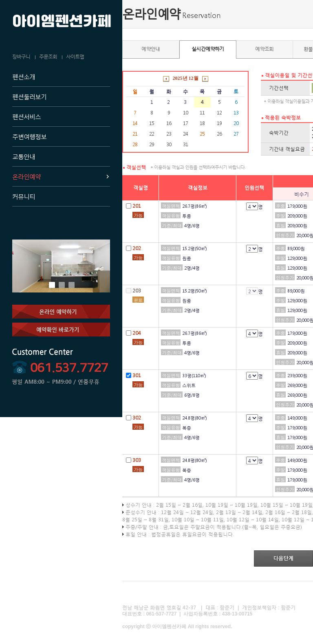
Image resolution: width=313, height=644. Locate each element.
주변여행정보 (29, 136)
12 (219, 113)
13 (236, 113)
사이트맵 (75, 57)
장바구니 (21, 57)
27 (236, 134)
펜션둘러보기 (29, 97)
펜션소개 (24, 77)
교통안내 (24, 156)
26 (219, 134)
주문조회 (48, 57)
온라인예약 (26, 176)
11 (202, 113)
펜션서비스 (26, 116)
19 (219, 123)
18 (202, 123)
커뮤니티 (24, 196)
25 (202, 134)
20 (236, 123)
